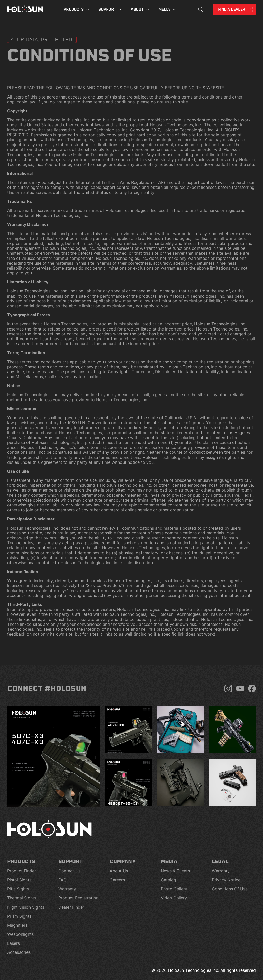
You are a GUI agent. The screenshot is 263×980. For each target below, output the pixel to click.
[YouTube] (240, 689)
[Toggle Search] (201, 10)
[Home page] (25, 9)
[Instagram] (228, 689)
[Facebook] (252, 689)
